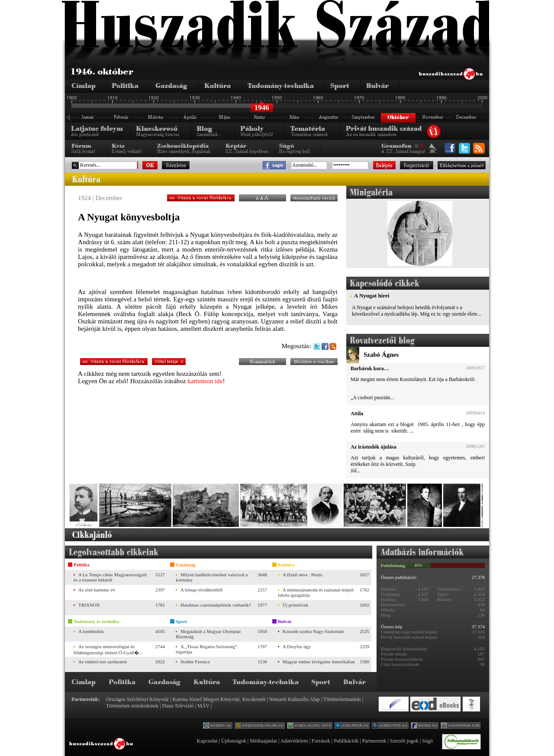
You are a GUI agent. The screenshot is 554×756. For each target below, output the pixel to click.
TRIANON (89, 605)
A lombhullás (91, 631)
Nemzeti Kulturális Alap (295, 699)
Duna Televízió (178, 706)
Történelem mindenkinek (132, 706)
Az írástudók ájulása (374, 447)
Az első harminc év (97, 590)
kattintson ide (205, 381)
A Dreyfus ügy (297, 646)
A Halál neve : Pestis (303, 575)
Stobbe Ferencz (195, 662)
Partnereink (374, 741)
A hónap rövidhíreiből (201, 590)
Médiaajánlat (263, 741)
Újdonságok (234, 741)
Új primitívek (296, 605)
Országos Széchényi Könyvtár (137, 699)
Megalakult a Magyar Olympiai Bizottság (208, 634)
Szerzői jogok (404, 741)
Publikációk (346, 741)
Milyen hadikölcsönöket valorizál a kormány (212, 577)
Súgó (427, 741)
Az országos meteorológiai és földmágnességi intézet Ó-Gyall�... (108, 649)
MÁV (203, 706)
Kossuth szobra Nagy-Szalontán (313, 631)
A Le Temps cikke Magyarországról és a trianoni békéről (110, 577)
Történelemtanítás (342, 699)
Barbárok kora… (370, 368)
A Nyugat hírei (372, 296)
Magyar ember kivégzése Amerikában (319, 662)
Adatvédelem (294, 741)
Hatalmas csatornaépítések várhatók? (216, 605)
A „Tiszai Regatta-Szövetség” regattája (206, 649)
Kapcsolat (207, 741)
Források (321, 741)
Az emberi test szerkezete (103, 662)
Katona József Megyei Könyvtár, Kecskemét (219, 699)
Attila (357, 414)
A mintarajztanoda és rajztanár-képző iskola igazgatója (316, 592)
